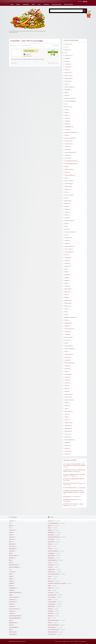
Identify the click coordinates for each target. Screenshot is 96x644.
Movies (66, 309)
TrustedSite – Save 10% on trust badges (27, 41)
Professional (67, 357)
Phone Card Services (69, 349)
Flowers (66, 206)
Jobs (66, 269)
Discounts (67, 172)
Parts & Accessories (69, 329)
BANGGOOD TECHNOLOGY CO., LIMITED (57, 583)
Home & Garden (68, 249)
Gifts (66, 224)
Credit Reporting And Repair (71, 161)
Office (66, 320)
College (66, 135)
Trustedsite (28, 55)
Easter (66, 178)
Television (67, 403)
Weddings (67, 443)
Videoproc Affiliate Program (53, 625)
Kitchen (66, 272)
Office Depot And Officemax (54, 620)
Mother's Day (68, 303)
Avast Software (51, 539)
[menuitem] (12, 4)
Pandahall (50, 544)
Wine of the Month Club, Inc (54, 574)
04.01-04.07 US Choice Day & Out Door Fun (74, 483)
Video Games (68, 426)
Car (66, 104)
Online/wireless (68, 323)
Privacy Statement (82, 641)
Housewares (67, 258)
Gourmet (67, 229)
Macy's (49, 528)
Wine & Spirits (68, 451)
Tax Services (67, 397)
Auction (66, 61)
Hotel (66, 255)
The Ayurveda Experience (53, 523)
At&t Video (50, 549)
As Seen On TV (68, 56)
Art (65, 53)
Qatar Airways (51, 535)
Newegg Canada (51, 569)
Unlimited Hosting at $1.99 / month (72, 500)
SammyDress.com (52, 572)
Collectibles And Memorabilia (71, 132)
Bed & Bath (67, 90)
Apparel (66, 50)
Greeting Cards (68, 238)
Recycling (67, 369)
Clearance (67, 124)
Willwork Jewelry (51, 606)
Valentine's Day (68, 423)
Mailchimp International (53, 632)
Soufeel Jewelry (51, 542)
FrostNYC (50, 623)
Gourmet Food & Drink (69, 232)
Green (66, 235)
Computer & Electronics (70, 138)
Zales (49, 618)
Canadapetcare (51, 553)
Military (66, 297)
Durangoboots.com (52, 604)
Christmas (67, 118)
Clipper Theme (12, 641)
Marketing (67, 286)
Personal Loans (68, 337)
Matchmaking (68, 289)
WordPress (23, 641)
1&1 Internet (50, 593)
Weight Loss (67, 445)
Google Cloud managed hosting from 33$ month (75, 479)
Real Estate (67, 360)
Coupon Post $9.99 (56, 4)
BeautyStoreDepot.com (53, 560)
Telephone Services (69, 400)
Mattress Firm (51, 581)
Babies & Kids (68, 73)
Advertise (46, 4)
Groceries (67, 241)
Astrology (67, 58)
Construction (67, 149)
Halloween (67, 243)
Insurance (67, 260)
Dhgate (49, 586)
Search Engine (68, 374)
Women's (67, 454)
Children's (67, 115)
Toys (66, 408)
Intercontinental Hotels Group (54, 537)
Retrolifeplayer (51, 558)
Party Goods (67, 332)
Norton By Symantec (52, 595)
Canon (49, 590)
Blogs (66, 93)
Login (80, 1)
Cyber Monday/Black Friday (70, 164)
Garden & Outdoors (69, 221)
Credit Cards (67, 158)
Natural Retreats (51, 556)
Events (66, 192)
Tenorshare (50, 567)
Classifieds (67, 121)
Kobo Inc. (50, 576)
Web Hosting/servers (26, 46)
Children (67, 112)
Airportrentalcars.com (52, 627)
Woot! (49, 546)
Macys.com (50, 526)
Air (65, 47)
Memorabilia (67, 292)
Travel (66, 414)
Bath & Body (67, 81)
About (33, 4)
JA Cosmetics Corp (52, 634)
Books (66, 95)
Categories (26, 4)
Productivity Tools (68, 354)
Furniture (67, 212)
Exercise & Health (68, 195)
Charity (66, 110)
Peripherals (67, 334)
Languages (67, 275)
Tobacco (67, 406)
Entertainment (68, 186)
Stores (18, 4)
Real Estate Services (69, 363)
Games (66, 215)
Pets (66, 343)
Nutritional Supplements (70, 317)
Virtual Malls (67, 431)
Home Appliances (68, 252)
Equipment (67, 189)
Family (66, 198)
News (66, 315)
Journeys (50, 563)
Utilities (66, 417)
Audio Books (67, 64)
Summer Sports (68, 394)
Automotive (67, 67)
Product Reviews (68, 4)
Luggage (67, 278)
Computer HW (68, 141)
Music (66, 312)
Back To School (68, 76)
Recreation (67, 366)
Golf (66, 226)
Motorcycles (67, 306)
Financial (67, 204)
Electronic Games (68, 181)
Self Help (67, 380)
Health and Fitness (69, 246)
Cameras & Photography (70, 101)
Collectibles (67, 130)
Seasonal (67, 377)
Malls (66, 283)
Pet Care (67, 340)
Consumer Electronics (69, 152)
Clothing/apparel (68, 127)
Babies (66, 70)
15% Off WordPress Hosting (71, 488)
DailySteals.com (51, 532)
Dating (66, 167)
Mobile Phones (68, 300)
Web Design (67, 437)
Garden (66, 218)
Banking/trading (68, 78)
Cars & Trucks (68, 107)
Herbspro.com (51, 521)
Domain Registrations (69, 175)
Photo (66, 352)
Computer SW (68, 144)
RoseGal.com (51, 588)
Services (67, 383)
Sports (66, 389)
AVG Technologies (52, 597)
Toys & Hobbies (68, 411)
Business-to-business (69, 98)
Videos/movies (68, 428)
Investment (67, 263)
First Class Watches (52, 602)
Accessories (67, 44)
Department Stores (69, 169)
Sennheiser (50, 609)
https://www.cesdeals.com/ (53, 551)
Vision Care (67, 434)
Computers (67, 147)
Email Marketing (68, 184)
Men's (66, 295)
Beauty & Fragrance (69, 87)
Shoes (66, 386)
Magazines (67, 280)
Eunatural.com (51, 613)
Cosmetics (67, 155)
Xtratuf (49, 579)
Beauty (66, 84)
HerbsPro (50, 600)
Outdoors (67, 326)
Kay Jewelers (51, 565)
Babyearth (50, 530)
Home (12, 4)
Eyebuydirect (51, 611)
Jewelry (66, 266)
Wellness (67, 448)
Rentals (66, 371)
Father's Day (67, 201)
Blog (39, 4)
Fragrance (67, 209)
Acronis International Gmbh (53, 630)
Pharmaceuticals (68, 346)
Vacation (67, 420)
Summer (67, 391)
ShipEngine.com (68, 497)
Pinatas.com (50, 616)
